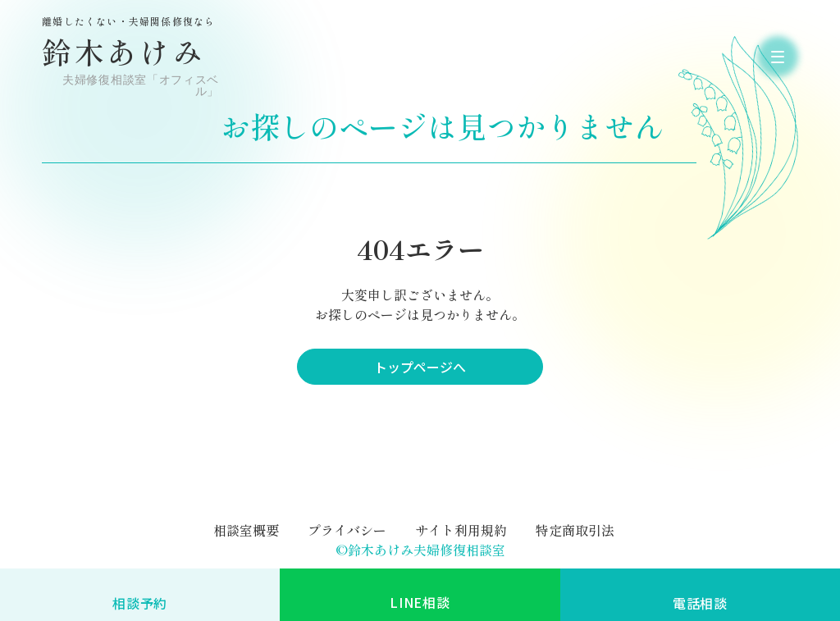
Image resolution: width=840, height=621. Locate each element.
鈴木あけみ (132, 57)
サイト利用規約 (461, 530)
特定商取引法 (575, 530)
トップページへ (420, 367)
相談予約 (140, 603)
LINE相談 (420, 602)
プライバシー (347, 530)
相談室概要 (246, 530)
